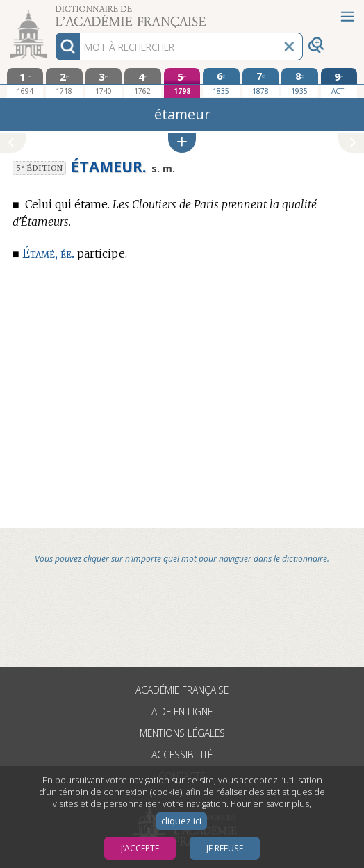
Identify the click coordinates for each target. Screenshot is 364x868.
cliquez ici (181, 821)
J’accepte (140, 848)
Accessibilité (182, 754)
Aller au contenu (54, 12)
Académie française (182, 690)
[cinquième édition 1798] (182, 83)
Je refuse (225, 848)
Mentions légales (182, 733)
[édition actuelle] (339, 83)
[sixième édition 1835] (221, 83)
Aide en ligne (182, 711)
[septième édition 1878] (261, 83)
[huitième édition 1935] (300, 83)
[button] (182, 143)
